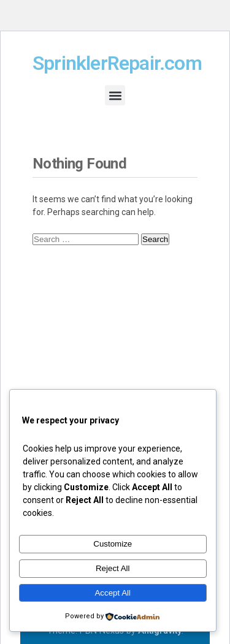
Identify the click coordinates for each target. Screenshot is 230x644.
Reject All (113, 568)
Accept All (113, 593)
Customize (113, 544)
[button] (115, 95)
